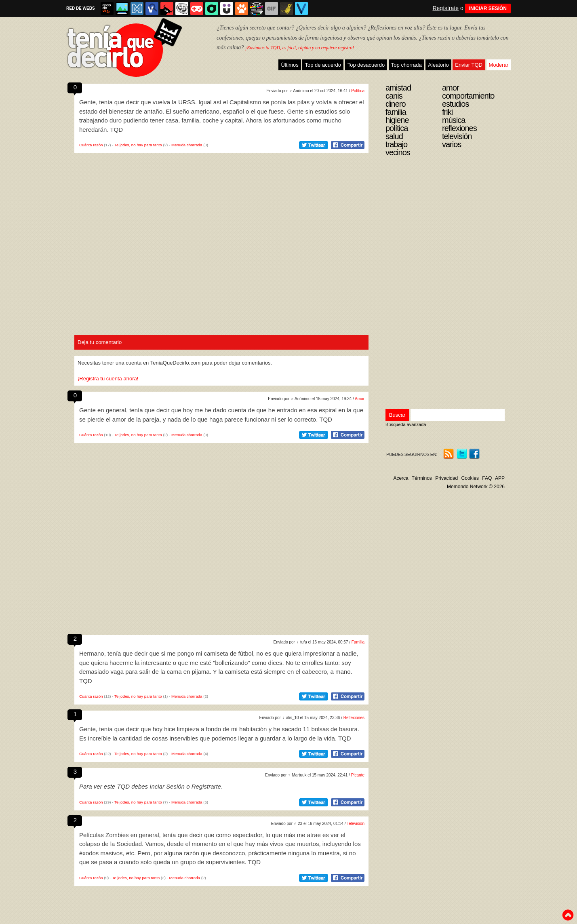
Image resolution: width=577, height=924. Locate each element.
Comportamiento (468, 96)
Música (454, 120)
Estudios (456, 104)
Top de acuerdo (323, 65)
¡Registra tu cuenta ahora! (108, 379)
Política (358, 91)
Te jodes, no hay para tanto (138, 145)
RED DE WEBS (81, 8)
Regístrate (445, 8)
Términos (422, 478)
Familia (358, 642)
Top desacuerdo (366, 65)
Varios (452, 144)
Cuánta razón (91, 145)
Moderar (499, 65)
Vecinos (398, 152)
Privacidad (446, 478)
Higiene (397, 120)
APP (500, 478)
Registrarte (206, 786)
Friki (447, 112)
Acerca (401, 478)
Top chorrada (406, 65)
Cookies (470, 478)
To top (568, 915)
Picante (358, 775)
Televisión (356, 824)
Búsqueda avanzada (406, 424)
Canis (394, 96)
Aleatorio (438, 65)
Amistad (398, 88)
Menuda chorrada (187, 145)
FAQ (487, 478)
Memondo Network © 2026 (476, 487)
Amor (360, 399)
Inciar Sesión (167, 786)
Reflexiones (354, 718)
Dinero (396, 104)
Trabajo (396, 144)
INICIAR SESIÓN (488, 8)
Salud (394, 136)
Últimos (290, 65)
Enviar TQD (469, 65)
